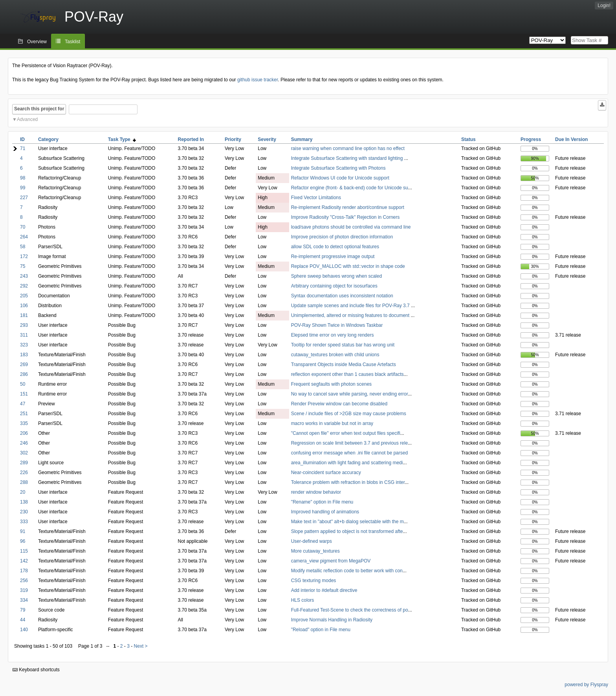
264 (24, 237)
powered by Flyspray (586, 685)
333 (24, 522)
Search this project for (39, 109)
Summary (302, 139)
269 (24, 364)
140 (24, 630)
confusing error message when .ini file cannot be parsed (350, 453)
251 (24, 414)
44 (23, 620)
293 (24, 325)
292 (24, 286)
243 (24, 276)
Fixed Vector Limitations (316, 198)
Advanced (27, 119)
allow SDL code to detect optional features (335, 247)
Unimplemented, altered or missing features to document (351, 315)
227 (24, 198)
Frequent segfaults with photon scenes (331, 384)
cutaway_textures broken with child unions (335, 355)
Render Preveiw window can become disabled (339, 404)
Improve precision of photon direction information (342, 237)
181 (24, 315)
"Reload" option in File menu (321, 630)
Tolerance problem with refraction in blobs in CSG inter (348, 482)
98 (23, 178)
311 (24, 335)
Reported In (191, 139)
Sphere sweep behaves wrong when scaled (336, 276)
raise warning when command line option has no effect (348, 148)
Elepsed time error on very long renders (333, 335)
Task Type (122, 139)
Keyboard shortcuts (36, 670)
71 (23, 148)
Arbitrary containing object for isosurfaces (334, 286)
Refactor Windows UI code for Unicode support (340, 178)
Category (48, 139)
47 (23, 404)
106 (24, 306)
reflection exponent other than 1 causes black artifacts (347, 374)
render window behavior (316, 492)
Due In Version (571, 139)
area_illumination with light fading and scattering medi (347, 463)
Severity (267, 139)
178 (24, 571)
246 (24, 443)
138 (24, 502)
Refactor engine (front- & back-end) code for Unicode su (350, 188)
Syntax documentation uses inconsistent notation (342, 296)
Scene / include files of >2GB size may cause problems (349, 414)
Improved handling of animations (325, 512)
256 (24, 581)
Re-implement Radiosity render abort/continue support (348, 207)
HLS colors (303, 600)
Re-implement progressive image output (333, 256)
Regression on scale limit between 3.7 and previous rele (350, 443)
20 (23, 492)
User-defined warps (312, 541)
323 (24, 345)
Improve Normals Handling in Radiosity (332, 620)
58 (23, 247)
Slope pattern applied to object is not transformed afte (347, 531)
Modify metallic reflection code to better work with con (347, 571)
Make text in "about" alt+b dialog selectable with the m (347, 522)
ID (22, 139)
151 (24, 394)
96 (23, 541)
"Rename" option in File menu (322, 502)
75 (23, 266)
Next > (141, 646)
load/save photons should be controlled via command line (351, 227)
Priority (233, 139)
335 (24, 423)
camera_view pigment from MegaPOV (331, 561)
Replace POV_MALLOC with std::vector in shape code (348, 266)
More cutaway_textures (315, 551)
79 (23, 610)
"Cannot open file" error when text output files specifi (346, 433)
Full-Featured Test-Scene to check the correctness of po (350, 610)
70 (23, 227)
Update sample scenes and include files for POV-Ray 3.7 (351, 306)
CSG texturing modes (314, 581)
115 (24, 551)
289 (24, 463)
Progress (531, 139)
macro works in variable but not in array (332, 423)
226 (24, 473)
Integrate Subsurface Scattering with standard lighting (348, 158)
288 (24, 482)
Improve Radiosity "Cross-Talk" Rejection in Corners (346, 217)
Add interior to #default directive (324, 590)
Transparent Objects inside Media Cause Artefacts (344, 364)
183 (24, 355)
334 (24, 600)
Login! (604, 5)
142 (24, 561)
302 (24, 453)
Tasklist (72, 42)
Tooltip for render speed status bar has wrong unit (343, 345)
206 (24, 433)
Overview (37, 42)
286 (24, 374)
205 (24, 296)
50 (23, 384)
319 (24, 590)
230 (24, 512)
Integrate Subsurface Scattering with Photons (338, 168)
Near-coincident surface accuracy (326, 473)
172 (24, 256)
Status (468, 139)
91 (23, 531)
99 (23, 188)
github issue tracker (258, 80)
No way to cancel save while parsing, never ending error (350, 394)
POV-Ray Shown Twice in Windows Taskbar (337, 325)
